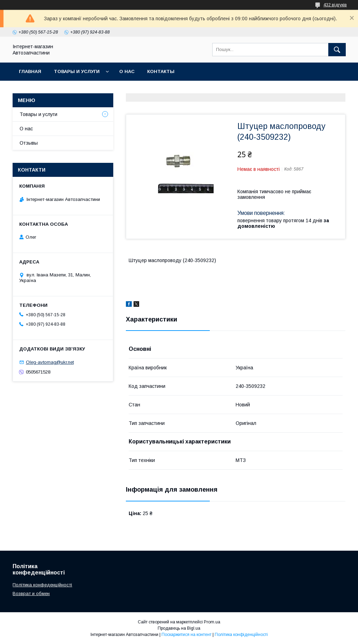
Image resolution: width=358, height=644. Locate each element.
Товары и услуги (77, 71)
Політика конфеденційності (42, 585)
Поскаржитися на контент (187, 635)
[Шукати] (337, 50)
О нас (127, 71)
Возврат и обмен (31, 594)
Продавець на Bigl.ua (179, 628)
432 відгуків (335, 5)
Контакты (161, 71)
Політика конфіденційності (241, 635)
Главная (30, 71)
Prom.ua (212, 622)
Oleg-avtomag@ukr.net (50, 362)
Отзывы (29, 143)
